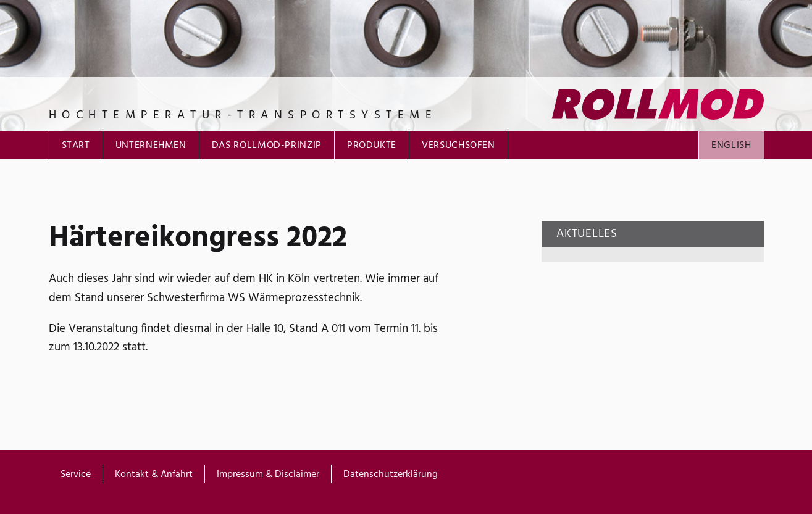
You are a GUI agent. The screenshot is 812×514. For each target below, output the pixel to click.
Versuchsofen (458, 146)
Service (76, 475)
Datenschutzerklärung (391, 475)
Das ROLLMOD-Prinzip (267, 146)
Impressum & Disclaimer (268, 475)
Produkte (372, 146)
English (731, 146)
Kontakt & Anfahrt (154, 475)
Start (76, 146)
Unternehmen (151, 146)
